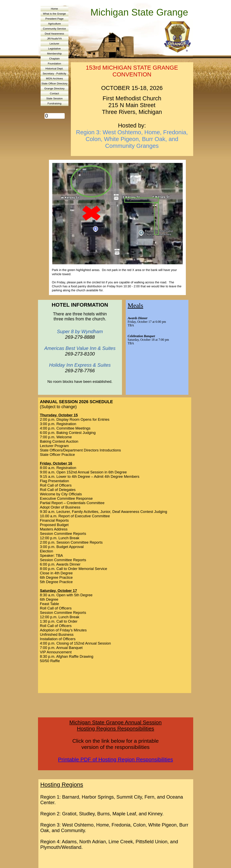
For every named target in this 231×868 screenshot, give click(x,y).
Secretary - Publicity (54, 74)
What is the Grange (54, 14)
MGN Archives (54, 79)
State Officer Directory (54, 83)
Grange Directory (54, 88)
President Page (54, 19)
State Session (54, 98)
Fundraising (55, 103)
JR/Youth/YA (54, 39)
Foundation (54, 64)
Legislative (54, 49)
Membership (54, 54)
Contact (55, 93)
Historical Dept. (54, 69)
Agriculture (55, 24)
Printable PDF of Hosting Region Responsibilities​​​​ (116, 759)
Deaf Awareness (54, 34)
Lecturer (54, 44)
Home (55, 9)
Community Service (55, 29)
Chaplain (54, 59)
